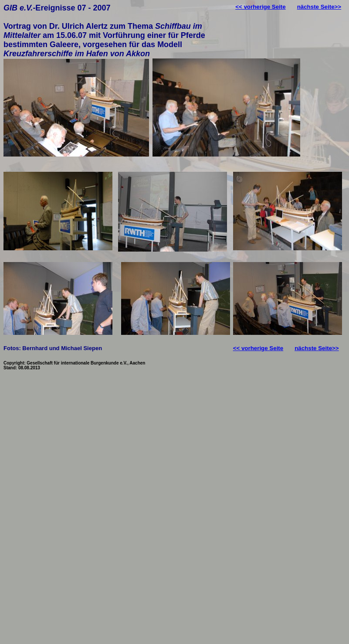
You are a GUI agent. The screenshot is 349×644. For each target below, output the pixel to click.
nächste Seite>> (319, 7)
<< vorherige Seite (261, 7)
